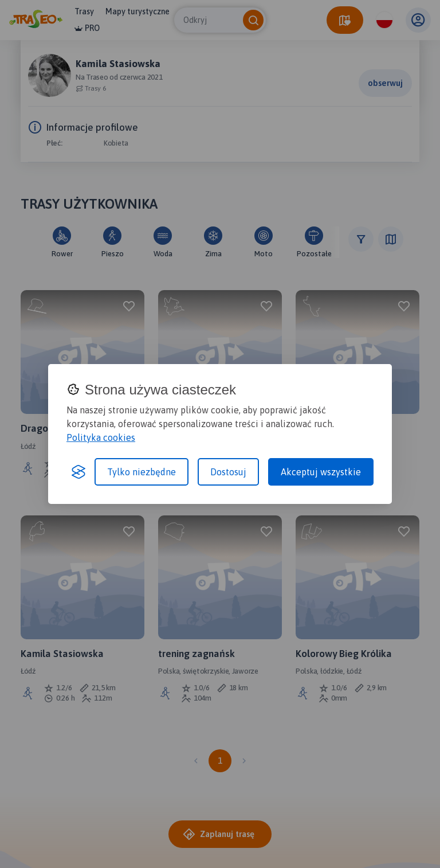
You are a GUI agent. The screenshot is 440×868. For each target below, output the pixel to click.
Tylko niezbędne (142, 472)
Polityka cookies (101, 437)
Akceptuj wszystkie (321, 472)
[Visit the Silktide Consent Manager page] (78, 472)
